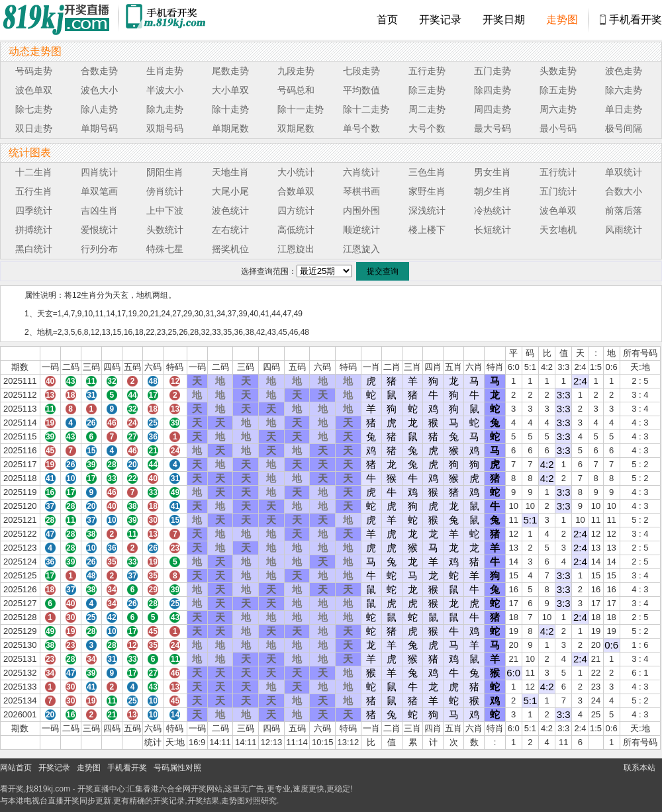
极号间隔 (624, 128)
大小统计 (296, 172)
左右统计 (230, 230)
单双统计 (624, 172)
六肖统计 (361, 172)
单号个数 (361, 128)
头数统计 (165, 230)
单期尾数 (230, 128)
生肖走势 (165, 71)
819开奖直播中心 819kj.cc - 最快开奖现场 (60, 20)
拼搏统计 (34, 230)
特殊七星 (165, 249)
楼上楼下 (427, 230)
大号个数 (427, 128)
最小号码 (558, 128)
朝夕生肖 (493, 191)
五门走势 (493, 71)
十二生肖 (34, 172)
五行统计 (558, 172)
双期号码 (165, 128)
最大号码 (493, 128)
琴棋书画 (361, 191)
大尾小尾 (230, 191)
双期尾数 (296, 128)
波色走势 (624, 71)
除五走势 (558, 90)
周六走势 (558, 109)
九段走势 (296, 71)
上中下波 (165, 210)
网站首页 (16, 768)
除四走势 (493, 90)
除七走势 (34, 109)
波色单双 (34, 90)
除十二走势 (366, 109)
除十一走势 (301, 109)
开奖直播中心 (101, 789)
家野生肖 (427, 191)
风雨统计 (624, 230)
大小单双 (230, 90)
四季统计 (34, 210)
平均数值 (361, 90)
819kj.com (52, 789)
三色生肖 (427, 172)
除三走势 (427, 90)
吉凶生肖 (99, 210)
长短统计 (493, 230)
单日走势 (624, 109)
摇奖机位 (230, 249)
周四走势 (493, 109)
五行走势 (427, 71)
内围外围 (361, 210)
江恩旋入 (361, 249)
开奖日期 (504, 20)
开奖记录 (440, 20)
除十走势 (230, 109)
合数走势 (99, 71)
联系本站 (639, 768)
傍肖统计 (165, 191)
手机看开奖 (636, 20)
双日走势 (34, 128)
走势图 (562, 20)
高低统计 (296, 230)
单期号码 (99, 128)
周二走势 (427, 109)
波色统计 (230, 210)
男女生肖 (493, 172)
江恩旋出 (296, 249)
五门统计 (558, 191)
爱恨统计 (99, 230)
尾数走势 (230, 71)
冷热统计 (493, 210)
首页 (387, 20)
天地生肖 (230, 172)
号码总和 (296, 90)
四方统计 (296, 210)
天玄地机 (558, 230)
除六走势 (624, 90)
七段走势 (361, 71)
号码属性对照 (177, 768)
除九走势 (165, 109)
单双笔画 (99, 191)
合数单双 (296, 191)
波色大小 (99, 90)
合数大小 (624, 191)
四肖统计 (99, 172)
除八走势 (99, 109)
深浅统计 (427, 210)
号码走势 (34, 71)
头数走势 (558, 71)
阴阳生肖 (165, 172)
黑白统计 (34, 249)
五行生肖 (34, 191)
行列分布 (99, 249)
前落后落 (624, 210)
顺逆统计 (361, 230)
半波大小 (165, 90)
